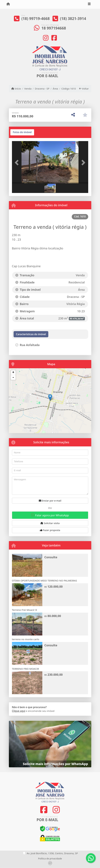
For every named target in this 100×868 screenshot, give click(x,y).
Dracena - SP (42, 89)
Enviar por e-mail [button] (50, 501)
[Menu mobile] (8, 4)
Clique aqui (19, 711)
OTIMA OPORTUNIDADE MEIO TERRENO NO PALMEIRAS (45, 581)
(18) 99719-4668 (35, 19)
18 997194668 (54, 28)
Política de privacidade (50, 859)
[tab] (22, 132)
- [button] (13, 377)
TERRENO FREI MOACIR (26, 669)
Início (16, 89)
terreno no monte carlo (26, 639)
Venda (28, 89)
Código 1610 (69, 89)
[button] (18, 163)
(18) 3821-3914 (73, 19)
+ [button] (13, 373)
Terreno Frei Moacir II (25, 610)
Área (55, 89)
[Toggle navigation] (89, 4)
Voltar (84, 89)
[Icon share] (46, 38)
